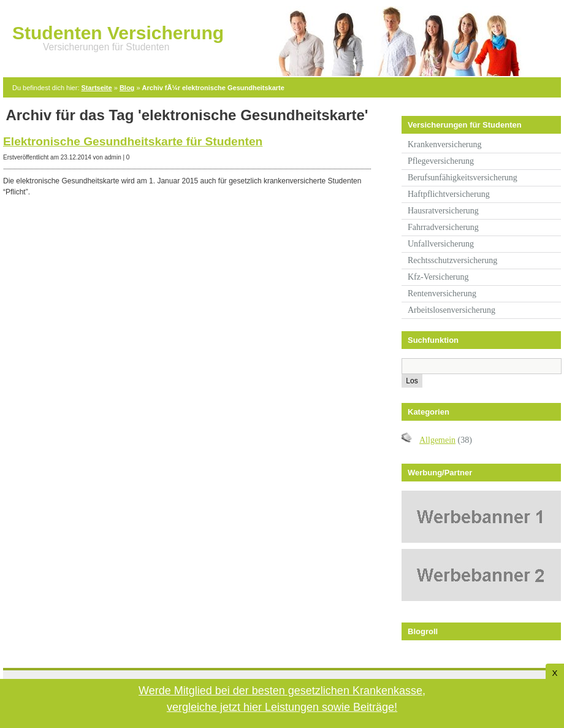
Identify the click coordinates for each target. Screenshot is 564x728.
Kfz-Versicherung (438, 277)
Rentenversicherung (442, 293)
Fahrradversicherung (443, 227)
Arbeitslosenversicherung (452, 310)
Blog (127, 88)
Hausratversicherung (443, 211)
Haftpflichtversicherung (449, 194)
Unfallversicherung (441, 244)
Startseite (97, 88)
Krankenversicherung (445, 144)
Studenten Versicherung (118, 33)
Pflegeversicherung (441, 161)
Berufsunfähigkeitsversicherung (463, 178)
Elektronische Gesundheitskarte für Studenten (133, 141)
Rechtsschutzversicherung (452, 260)
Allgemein (437, 440)
